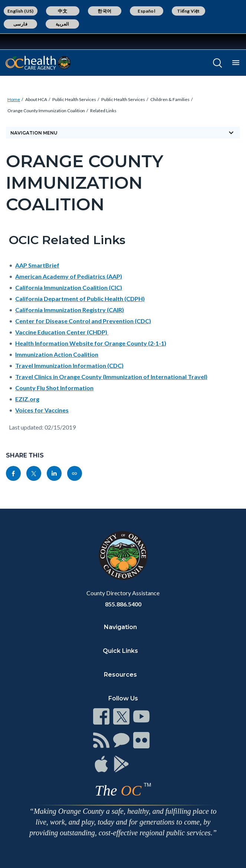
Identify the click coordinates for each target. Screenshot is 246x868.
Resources (120, 675)
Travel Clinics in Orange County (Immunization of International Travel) (111, 377)
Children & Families (170, 99)
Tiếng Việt (188, 11)
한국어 (104, 11)
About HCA (36, 99)
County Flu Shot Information (54, 388)
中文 (63, 11)
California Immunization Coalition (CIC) (69, 287)
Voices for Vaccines (42, 410)
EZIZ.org (27, 399)
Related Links (103, 111)
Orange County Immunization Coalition (46, 111)
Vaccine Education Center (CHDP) (62, 332)
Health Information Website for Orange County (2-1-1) (91, 343)
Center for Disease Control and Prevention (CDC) (83, 321)
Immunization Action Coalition (57, 354)
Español (146, 11)
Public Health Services (74, 99)
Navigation (120, 627)
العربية (62, 24)
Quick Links (120, 651)
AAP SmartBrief (37, 265)
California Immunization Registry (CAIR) (70, 310)
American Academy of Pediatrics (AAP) (69, 276)
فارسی (20, 24)
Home (14, 99)
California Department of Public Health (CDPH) (80, 299)
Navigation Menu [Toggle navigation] (123, 133)
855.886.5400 (123, 604)
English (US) (21, 11)
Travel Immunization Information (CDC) (69, 365)
